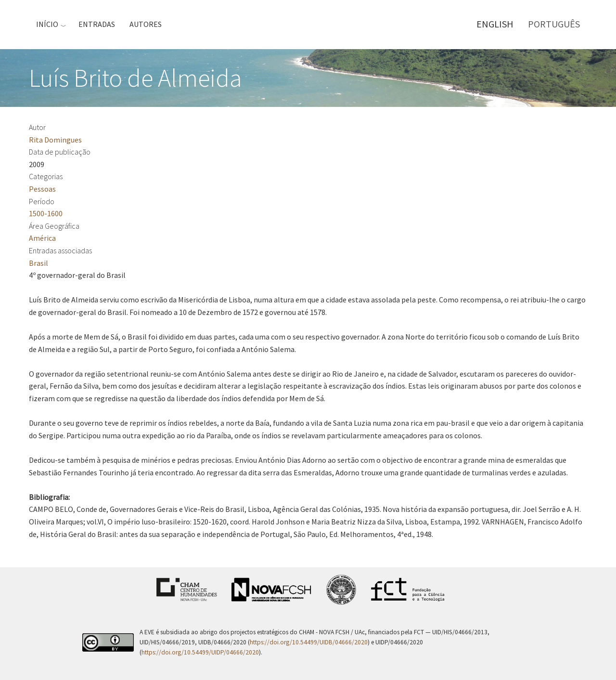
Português (554, 24)
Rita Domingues (55, 140)
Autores (146, 24)
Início (47, 24)
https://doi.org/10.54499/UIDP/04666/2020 (200, 652)
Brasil (38, 263)
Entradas (97, 24)
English (495, 24)
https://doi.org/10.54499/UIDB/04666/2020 (309, 642)
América (42, 238)
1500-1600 (46, 213)
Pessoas (42, 189)
